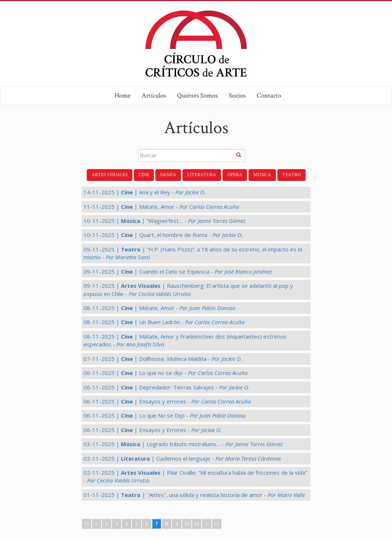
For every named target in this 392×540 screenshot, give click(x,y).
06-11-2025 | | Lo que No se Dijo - (164, 415)
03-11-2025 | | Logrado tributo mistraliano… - (183, 444)
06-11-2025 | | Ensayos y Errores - (153, 430)
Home (123, 96)
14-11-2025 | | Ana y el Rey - (145, 192)
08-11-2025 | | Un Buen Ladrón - (164, 322)
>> (217, 524)
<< (87, 524)
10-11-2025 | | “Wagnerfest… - (164, 221)
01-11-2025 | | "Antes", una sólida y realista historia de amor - (194, 495)
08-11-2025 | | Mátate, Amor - (159, 308)
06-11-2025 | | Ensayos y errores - (167, 401)
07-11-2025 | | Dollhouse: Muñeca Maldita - (163, 359)
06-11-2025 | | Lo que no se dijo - (165, 373)
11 (197, 524)
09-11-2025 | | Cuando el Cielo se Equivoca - (178, 271)
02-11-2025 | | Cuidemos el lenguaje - (182, 458)
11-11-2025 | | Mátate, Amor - (161, 207)
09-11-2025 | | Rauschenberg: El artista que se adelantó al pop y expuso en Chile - (188, 289)
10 (187, 524)
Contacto (269, 96)
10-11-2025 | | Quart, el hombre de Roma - (163, 235)
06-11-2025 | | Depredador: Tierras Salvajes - (167, 387)
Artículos (154, 96)
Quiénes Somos (197, 96)
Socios (237, 96)
